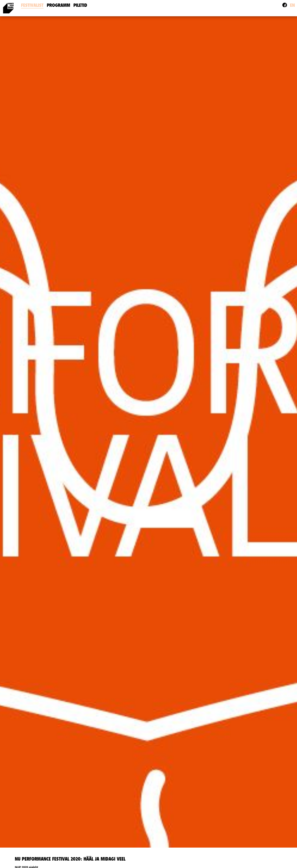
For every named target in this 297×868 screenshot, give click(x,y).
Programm (58, 5)
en (292, 5)
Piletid (80, 5)
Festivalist (32, 5)
